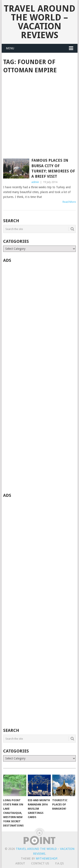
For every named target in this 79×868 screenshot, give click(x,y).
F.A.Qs (60, 863)
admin (35, 182)
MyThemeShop (47, 859)
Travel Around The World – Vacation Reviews (39, 22)
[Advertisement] (39, 116)
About (20, 863)
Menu (10, 48)
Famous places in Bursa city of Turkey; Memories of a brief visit (53, 168)
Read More (69, 202)
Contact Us (40, 863)
